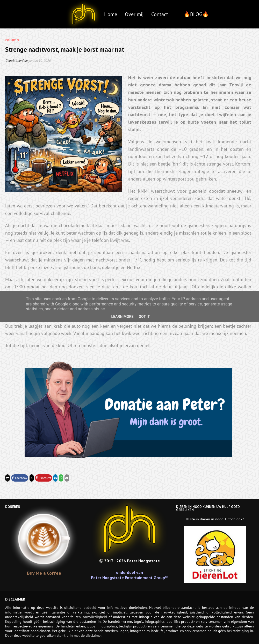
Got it (144, 317)
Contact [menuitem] (160, 14)
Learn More (122, 317)
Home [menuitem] (111, 14)
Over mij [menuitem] (134, 14)
